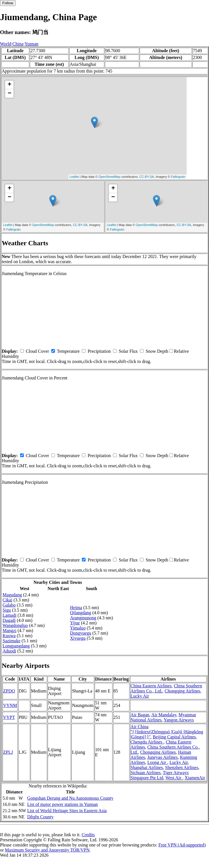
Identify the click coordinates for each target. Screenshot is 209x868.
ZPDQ (9, 691)
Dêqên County (40, 817)
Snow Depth (157, 351)
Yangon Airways (179, 720)
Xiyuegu (78, 638)
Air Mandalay (164, 715)
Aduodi (9, 651)
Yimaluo (78, 628)
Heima (76, 608)
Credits (88, 835)
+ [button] (9, 85)
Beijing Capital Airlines (174, 737)
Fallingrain (178, 177)
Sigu (7, 610)
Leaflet (74, 177)
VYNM (10, 705)
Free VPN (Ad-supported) (182, 845)
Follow (8, 3)
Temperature (68, 351)
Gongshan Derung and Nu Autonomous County (70, 798)
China (18, 44)
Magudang (12, 595)
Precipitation (99, 351)
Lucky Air (140, 696)
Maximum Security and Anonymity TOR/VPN (47, 850)
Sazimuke (11, 641)
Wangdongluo (15, 625)
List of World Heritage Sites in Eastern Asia (67, 811)
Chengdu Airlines (147, 742)
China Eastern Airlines (151, 686)
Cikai (8, 600)
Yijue (75, 623)
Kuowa (9, 636)
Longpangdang (16, 646)
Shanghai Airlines (147, 767)
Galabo (9, 605)
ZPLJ (8, 752)
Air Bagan (140, 715)
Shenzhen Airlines (182, 767)
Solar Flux (128, 351)
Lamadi (9, 615)
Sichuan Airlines (146, 773)
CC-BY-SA (147, 177)
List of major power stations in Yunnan (62, 804)
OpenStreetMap (110, 177)
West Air (174, 778)
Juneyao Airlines (162, 757)
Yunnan (32, 44)
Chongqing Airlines (182, 691)
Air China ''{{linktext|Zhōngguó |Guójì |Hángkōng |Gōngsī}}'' (167, 732)
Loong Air (157, 762)
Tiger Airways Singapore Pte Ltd (160, 775)
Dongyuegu (81, 633)
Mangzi (9, 631)
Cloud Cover (37, 351)
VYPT (9, 717)
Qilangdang (81, 613)
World (6, 44)
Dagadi (9, 620)
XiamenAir (195, 778)
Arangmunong (83, 618)
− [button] (9, 94)
